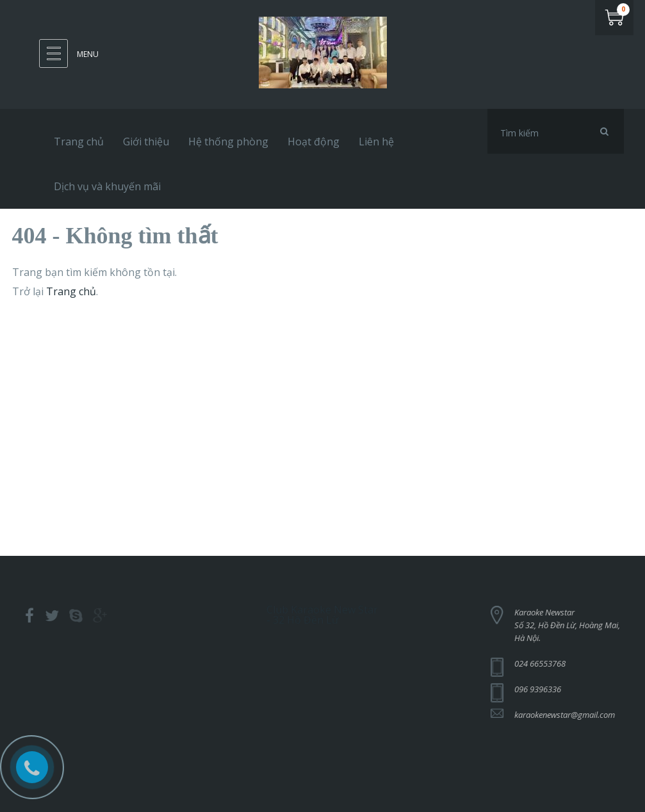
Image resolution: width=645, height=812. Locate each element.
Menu (88, 54)
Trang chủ (71, 291)
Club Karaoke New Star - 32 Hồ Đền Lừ (322, 612)
